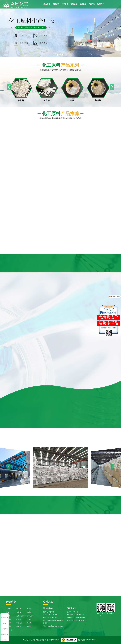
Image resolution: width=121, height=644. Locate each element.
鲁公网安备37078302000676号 (88, 640)
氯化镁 (29, 609)
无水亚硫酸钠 (21, 616)
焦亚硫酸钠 (31, 616)
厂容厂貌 (92, 4)
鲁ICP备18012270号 (53, 640)
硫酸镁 (29, 612)
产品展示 (65, 4)
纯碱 (8, 612)
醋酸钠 (29, 626)
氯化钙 (19, 609)
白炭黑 (29, 619)
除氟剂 (19, 626)
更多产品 (9, 630)
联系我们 (101, 4)
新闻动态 (74, 4)
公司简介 (56, 4)
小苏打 (19, 619)
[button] (112, 87)
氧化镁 (19, 612)
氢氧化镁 (19, 623)
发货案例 (83, 4)
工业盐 (8, 609)
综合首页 (47, 4)
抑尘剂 (29, 623)
